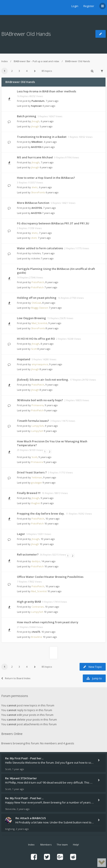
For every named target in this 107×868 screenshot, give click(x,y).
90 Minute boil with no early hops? (40, 400)
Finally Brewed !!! (29, 493)
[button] (35, 71)
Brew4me (37, 637)
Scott (34, 349)
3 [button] (19, 71)
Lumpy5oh (38, 426)
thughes (36, 503)
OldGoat (36, 303)
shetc (35, 187)
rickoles (36, 253)
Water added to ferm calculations (40, 248)
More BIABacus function (33, 203)
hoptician (36, 106)
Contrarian (38, 607)
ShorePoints (38, 192)
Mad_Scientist (39, 323)
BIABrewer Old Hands (26, 34)
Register (89, 6)
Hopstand (24, 359)
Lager (21, 534)
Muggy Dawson (40, 308)
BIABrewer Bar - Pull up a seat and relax (36, 61)
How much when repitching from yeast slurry (48, 622)
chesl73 (36, 632)
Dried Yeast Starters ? (32, 472)
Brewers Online (12, 734)
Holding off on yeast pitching (37, 298)
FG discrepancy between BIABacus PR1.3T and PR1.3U (53, 223)
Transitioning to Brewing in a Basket (42, 137)
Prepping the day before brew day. (41, 514)
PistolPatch (38, 282)
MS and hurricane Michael (35, 157)
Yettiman (37, 477)
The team (62, 845)
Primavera (38, 405)
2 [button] (12, 71)
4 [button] (27, 71)
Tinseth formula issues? (33, 421)
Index (5, 61)
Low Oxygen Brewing (31, 318)
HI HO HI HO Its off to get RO (36, 339)
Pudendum (38, 101)
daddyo (36, 561)
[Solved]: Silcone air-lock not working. (43, 380)
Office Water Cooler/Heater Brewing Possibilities (50, 577)
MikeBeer (37, 142)
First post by (24, 101)
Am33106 (36, 147)
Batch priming (27, 116)
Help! (76, 845)
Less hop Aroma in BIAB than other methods (47, 91)
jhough (35, 121)
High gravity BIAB (29, 602)
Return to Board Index (16, 678)
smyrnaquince (40, 364)
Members (46, 845)
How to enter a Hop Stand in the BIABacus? (46, 178)
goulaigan (37, 483)
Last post (22, 106)
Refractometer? (28, 554)
